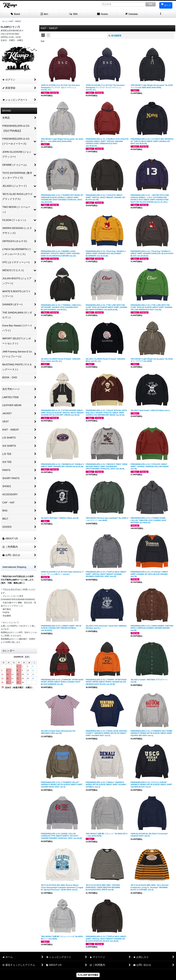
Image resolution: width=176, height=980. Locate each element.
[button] (73, 14)
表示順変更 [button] (115, 36)
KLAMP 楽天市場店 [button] (88, 975)
